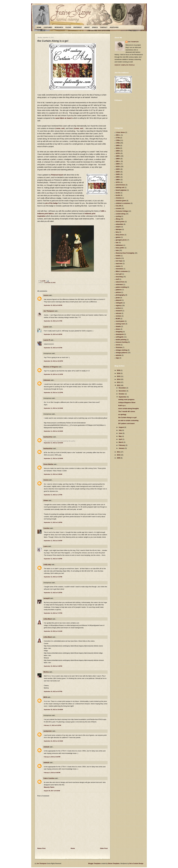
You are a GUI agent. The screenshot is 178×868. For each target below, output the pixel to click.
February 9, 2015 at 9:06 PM (52, 773)
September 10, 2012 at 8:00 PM (53, 305)
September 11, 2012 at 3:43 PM (53, 559)
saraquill (47, 598)
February (122, 445)
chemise (119, 198)
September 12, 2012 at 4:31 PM (53, 577)
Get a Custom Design (136, 864)
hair (117, 243)
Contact (104, 27)
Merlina (46, 672)
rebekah (46, 747)
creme (58, 128)
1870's (118, 153)
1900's (118, 164)
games (118, 237)
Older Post (104, 848)
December (123, 388)
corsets (118, 208)
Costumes (48, 27)
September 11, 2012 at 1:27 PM (53, 495)
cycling (118, 216)
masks (118, 266)
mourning (119, 277)
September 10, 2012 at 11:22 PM (53, 393)
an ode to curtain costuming (128, 420)
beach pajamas (121, 190)
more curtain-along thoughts (128, 408)
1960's (118, 180)
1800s (118, 145)
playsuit (119, 300)
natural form (120, 282)
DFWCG (95, 27)
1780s (118, 140)
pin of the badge (52, 203)
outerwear (119, 284)
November (123, 391)
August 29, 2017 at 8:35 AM (52, 791)
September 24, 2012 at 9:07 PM (53, 691)
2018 (119, 370)
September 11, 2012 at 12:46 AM (53, 431)
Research (59, 27)
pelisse (118, 292)
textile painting (121, 340)
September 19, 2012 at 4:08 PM (53, 666)
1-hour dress (120, 132)
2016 (119, 373)
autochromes (120, 185)
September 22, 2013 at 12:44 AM (53, 741)
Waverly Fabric (49, 787)
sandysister (48, 731)
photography (120, 295)
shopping (119, 332)
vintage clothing (121, 350)
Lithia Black (48, 619)
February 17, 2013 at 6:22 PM (52, 725)
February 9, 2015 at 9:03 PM (52, 757)
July (120, 430)
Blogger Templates (94, 864)
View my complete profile (125, 65)
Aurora (46, 295)
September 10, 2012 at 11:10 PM (53, 374)
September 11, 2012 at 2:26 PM (53, 522)
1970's (118, 182)
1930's (118, 172)
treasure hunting (122, 342)
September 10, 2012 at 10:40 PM (53, 361)
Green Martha (48, 464)
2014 (119, 379)
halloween (119, 245)
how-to (118, 258)
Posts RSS (114, 27)
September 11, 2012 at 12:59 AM (53, 458)
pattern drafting (121, 287)
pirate (118, 298)
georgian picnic (121, 240)
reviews (118, 316)
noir (63, 128)
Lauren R (47, 340)
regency (119, 305)
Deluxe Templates (114, 864)
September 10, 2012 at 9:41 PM (53, 348)
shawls (118, 326)
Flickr (68, 27)
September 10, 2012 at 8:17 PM (53, 321)
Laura (45, 546)
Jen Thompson (49, 311)
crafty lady (47, 565)
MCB (45, 697)
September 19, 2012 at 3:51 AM (53, 631)
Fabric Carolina (49, 778)
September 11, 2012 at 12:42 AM (53, 408)
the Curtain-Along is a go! (53, 41)
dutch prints (120, 222)
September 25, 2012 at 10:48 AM (53, 710)
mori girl (119, 274)
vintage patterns (121, 353)
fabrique (119, 229)
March (121, 442)
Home (39, 27)
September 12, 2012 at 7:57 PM (53, 613)
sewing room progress (126, 399)
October (122, 394)
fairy (117, 232)
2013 (119, 382)
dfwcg (118, 219)
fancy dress (120, 235)
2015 (119, 376)
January (122, 448)
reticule (118, 313)
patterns (119, 290)
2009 (119, 458)
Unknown (47, 380)
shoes (118, 329)
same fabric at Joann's (64, 118)
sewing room (120, 324)
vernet (118, 345)
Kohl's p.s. (122, 405)
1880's (118, 156)
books (118, 193)
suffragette (120, 337)
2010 (119, 455)
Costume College (122, 211)
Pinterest (78, 27)
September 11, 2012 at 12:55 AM (53, 443)
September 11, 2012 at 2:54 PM (53, 541)
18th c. (118, 161)
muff (117, 279)
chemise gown (121, 201)
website (118, 355)
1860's (118, 151)
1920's (118, 169)
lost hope (119, 261)
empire (118, 227)
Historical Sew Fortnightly (125, 253)
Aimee (46, 500)
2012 (119, 385)
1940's (118, 174)
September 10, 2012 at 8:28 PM (53, 334)
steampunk (120, 334)
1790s (118, 143)
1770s (118, 138)
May (120, 436)
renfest (118, 308)
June (121, 433)
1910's (118, 166)
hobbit (118, 256)
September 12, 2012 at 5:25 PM (53, 593)
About (87, 27)
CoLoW (118, 206)
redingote (119, 303)
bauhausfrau (48, 437)
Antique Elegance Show (127, 402)
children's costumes (123, 203)
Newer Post (41, 848)
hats (117, 250)
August (121, 427)
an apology (122, 414)
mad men (119, 263)
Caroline (46, 528)
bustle (118, 195)
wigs (117, 358)
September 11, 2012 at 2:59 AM (53, 474)
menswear (119, 269)
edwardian (119, 224)
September (123, 397)
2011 (119, 452)
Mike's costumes (122, 271)
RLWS (118, 319)
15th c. (118, 135)
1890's (118, 159)
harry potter (120, 248)
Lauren (46, 327)
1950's (118, 177)
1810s (118, 148)
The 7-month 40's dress (127, 411)
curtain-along (50, 283)
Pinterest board (57, 175)
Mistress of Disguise (51, 367)
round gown (120, 321)
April (121, 439)
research (119, 311)
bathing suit (120, 187)
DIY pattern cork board (126, 423)
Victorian (119, 347)
